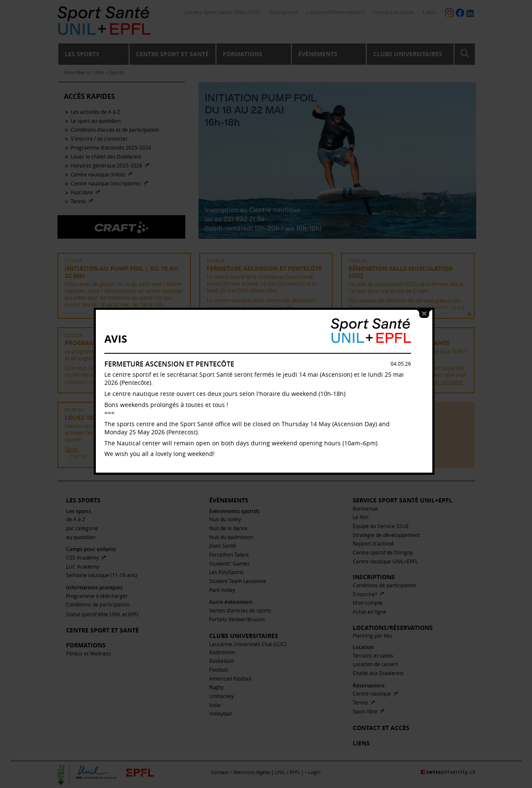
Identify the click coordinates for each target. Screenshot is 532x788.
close (426, 307)
